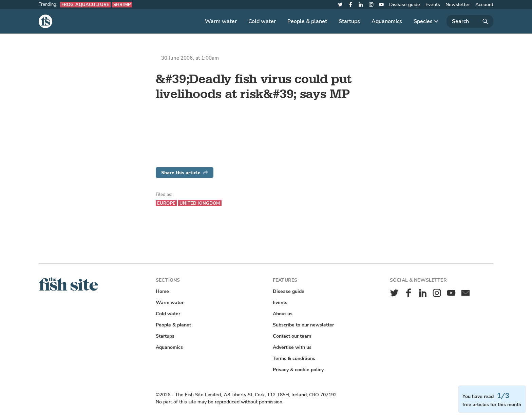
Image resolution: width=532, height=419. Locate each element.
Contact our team (292, 336)
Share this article (185, 173)
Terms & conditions (294, 358)
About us (283, 314)
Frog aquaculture (85, 5)
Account (484, 5)
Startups (349, 21)
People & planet (307, 21)
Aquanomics (387, 21)
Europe (166, 203)
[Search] (470, 21)
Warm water (221, 21)
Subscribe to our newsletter (303, 325)
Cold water (262, 21)
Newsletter (458, 5)
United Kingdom (200, 203)
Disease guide (405, 5)
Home (162, 291)
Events (433, 5)
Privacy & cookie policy (298, 370)
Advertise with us (292, 347)
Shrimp (122, 5)
